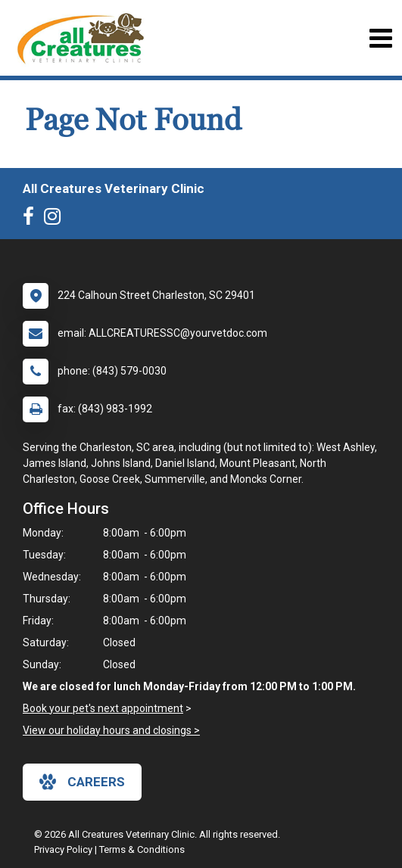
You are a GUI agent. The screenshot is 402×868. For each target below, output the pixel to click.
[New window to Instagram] (56, 219)
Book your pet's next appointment (103, 708)
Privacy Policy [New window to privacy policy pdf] (63, 849)
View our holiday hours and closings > (111, 730)
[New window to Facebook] (32, 219)
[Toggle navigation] (380, 38)
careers (82, 782)
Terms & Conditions (142, 849)
